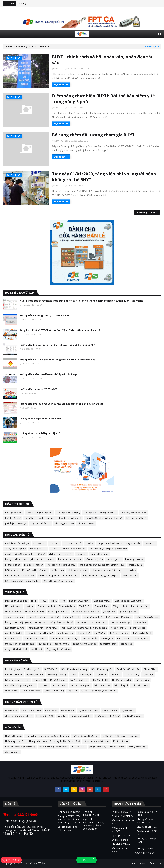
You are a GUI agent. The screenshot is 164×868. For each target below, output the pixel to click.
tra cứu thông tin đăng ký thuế (20, 644)
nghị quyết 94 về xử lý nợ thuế (43, 628)
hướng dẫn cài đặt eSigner (119, 617)
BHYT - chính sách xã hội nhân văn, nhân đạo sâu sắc (103, 60)
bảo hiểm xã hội (102, 685)
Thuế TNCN (85, 606)
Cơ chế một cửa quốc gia (17, 543)
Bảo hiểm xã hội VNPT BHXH (123, 822)
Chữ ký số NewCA (146, 848)
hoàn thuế (54, 617)
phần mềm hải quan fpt (103, 570)
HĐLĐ (44, 601)
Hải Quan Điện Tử (73, 543)
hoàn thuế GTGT (71, 617)
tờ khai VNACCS (130, 576)
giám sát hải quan (99, 554)
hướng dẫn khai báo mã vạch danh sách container (30, 559)
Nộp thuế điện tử (13, 606)
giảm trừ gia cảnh (36, 617)
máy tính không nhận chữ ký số (20, 747)
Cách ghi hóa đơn (14, 513)
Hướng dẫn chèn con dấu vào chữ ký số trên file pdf (49, 374)
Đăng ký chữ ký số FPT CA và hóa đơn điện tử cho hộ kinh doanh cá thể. (60, 330)
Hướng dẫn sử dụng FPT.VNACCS (38, 389)
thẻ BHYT (73, 691)
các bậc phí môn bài (58, 612)
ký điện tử (115, 716)
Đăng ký (87, 860)
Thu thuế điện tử (67, 606)
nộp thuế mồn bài (14, 633)
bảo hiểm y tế (121, 685)
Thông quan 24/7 (38, 549)
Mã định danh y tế (79, 680)
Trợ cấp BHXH (60, 685)
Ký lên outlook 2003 (88, 711)
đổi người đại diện (137, 747)
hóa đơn (29, 518)
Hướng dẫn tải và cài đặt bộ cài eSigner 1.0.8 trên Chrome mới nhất (58, 360)
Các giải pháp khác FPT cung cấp (67, 828)
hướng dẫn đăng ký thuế (61, 622)
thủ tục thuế (123, 639)
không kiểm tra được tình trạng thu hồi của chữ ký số (54, 741)
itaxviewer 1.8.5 (99, 622)
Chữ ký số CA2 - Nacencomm (145, 821)
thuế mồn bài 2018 (142, 633)
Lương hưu (148, 675)
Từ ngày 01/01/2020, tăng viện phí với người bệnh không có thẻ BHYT (104, 177)
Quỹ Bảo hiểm (142, 680)
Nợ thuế (30, 606)
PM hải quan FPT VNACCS (120, 830)
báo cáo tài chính (140, 606)
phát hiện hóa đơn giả (16, 523)
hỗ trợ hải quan (13, 565)
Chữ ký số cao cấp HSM (146, 840)
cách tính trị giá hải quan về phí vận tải (108, 549)
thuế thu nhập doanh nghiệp (65, 639)
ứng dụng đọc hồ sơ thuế (59, 649)
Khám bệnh (86, 675)
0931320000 (11, 860)
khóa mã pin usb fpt (15, 741)
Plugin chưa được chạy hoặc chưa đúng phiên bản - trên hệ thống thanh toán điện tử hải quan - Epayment (81, 301)
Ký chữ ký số (11, 711)
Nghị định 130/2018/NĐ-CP (91, 813)
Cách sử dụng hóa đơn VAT (39, 513)
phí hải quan (58, 570)
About (143, 863)
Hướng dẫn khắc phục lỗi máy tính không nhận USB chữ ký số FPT (57, 345)
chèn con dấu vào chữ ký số (19, 716)
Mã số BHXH (40, 680)
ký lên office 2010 (45, 716)
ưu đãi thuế (37, 649)
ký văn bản (101, 716)
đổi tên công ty (12, 752)
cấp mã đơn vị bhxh (31, 691)
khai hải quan (135, 565)
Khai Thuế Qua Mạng (79, 601)
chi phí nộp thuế (13, 612)
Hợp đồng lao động (57, 675)
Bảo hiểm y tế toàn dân (128, 669)
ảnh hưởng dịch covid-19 (104, 691)
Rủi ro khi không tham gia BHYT (20, 685)
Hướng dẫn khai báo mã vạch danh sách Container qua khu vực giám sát (61, 404)
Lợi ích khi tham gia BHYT (17, 680)
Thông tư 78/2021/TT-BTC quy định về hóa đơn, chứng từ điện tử (69, 819)
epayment (81, 554)
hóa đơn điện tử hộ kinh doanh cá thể (104, 518)
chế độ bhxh (11, 691)
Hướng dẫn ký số (13, 736)
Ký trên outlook (110, 711)
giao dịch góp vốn (128, 612)
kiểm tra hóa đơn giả (136, 518)
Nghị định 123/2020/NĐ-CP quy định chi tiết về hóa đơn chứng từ (93, 824)
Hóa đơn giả (90, 513)
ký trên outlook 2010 (81, 716)
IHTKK (54, 601)
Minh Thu (59, 69)
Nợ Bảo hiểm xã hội (122, 680)
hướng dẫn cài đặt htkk (147, 617)
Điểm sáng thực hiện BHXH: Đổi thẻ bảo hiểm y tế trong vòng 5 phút (103, 99)
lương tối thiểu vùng (15, 628)
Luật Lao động (132, 675)
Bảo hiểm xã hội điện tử (148, 833)
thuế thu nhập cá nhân (35, 639)
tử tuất (85, 691)
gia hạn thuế (109, 612)
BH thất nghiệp (12, 669)
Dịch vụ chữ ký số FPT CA (33, 863)
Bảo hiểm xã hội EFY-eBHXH (148, 813)
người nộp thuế (118, 628)
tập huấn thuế (62, 644)
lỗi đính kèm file (121, 741)
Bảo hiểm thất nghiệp (102, 669)
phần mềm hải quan (78, 570)
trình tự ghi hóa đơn (64, 523)
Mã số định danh (58, 680)
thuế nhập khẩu (71, 576)
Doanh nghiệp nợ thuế (16, 601)
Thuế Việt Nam (102, 606)
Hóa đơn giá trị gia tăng (68, 513)
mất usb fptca (78, 747)
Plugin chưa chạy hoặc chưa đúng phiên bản (119, 543)
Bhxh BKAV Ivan (122, 844)
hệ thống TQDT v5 (134, 559)
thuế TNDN (100, 633)
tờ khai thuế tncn (108, 644)
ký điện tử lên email (133, 716)
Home (134, 863)
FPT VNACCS (39, 543)
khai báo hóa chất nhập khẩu (61, 565)
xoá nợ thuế (126, 644)
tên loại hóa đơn (86, 523)
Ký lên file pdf (68, 711)
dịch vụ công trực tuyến (61, 554)
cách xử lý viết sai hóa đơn (133, 513)
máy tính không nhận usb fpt (53, 747)
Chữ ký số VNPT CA (147, 827)
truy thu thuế (45, 644)
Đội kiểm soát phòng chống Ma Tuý (22, 581)
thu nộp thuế (84, 633)
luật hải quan (12, 570)
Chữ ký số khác (120, 840)
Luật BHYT (116, 675)
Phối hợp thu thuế (46, 606)
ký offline (62, 716)
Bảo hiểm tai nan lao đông (74, 669)
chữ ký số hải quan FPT (74, 549)
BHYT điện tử (51, 669)
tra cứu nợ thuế (140, 639)
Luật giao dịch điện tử (69, 812)
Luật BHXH (101, 675)
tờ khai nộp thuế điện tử (85, 644)
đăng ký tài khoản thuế (16, 649)
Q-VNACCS (150, 543)
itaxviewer (82, 622)
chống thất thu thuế (35, 612)
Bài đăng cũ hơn (146, 212)
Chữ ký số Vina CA (145, 853)
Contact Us (155, 863)
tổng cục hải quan (110, 576)
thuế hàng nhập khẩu (49, 576)
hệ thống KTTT (114, 559)
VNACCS (55, 549)
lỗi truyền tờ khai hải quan (35, 570)
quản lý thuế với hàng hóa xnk (20, 576)
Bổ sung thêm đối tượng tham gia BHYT (93, 135)
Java (63, 601)
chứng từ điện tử (108, 513)
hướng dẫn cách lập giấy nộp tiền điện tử (25, 622)
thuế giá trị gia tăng (119, 633)
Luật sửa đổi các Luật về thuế (129, 601)
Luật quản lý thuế (102, 601)
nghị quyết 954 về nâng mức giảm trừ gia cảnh (84, 628)
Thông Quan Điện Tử (15, 549)
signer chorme (117, 747)
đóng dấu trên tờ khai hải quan (59, 581)
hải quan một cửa (94, 559)
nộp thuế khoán (138, 628)
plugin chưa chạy (127, 570)
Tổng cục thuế (120, 606)
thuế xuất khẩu (90, 576)
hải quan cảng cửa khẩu (70, 559)
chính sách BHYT (140, 685)
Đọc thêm (60, 84)
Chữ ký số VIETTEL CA (123, 816)
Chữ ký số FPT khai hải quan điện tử (40, 433)
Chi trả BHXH (150, 669)
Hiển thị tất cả (152, 46)
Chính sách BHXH (14, 675)
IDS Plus (89, 543)
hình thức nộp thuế (93, 617)
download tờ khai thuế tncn (86, 612)
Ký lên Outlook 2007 (31, 711)
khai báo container (33, 565)
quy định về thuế (65, 633)
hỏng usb (134, 736)
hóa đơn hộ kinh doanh (70, 518)
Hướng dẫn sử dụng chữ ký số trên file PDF (44, 315)
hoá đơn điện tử (13, 518)
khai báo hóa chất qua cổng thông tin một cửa (102, 565)
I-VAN (73, 675)
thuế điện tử (107, 639)
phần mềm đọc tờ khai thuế (40, 633)
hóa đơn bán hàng (46, 518)
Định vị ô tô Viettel (121, 835)
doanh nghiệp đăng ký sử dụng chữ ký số (25, 554)
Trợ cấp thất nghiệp (81, 685)
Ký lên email (51, 711)
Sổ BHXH (44, 685)
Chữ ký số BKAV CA (121, 812)
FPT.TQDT (55, 543)
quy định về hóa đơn (41, 523)
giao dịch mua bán (14, 617)
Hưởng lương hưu (35, 675)
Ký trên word (128, 711)
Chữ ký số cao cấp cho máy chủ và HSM (41, 419)
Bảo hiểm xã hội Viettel (120, 850)
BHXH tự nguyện (32, 669)
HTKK (34, 601)
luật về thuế (140, 622)
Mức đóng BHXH (100, 680)
